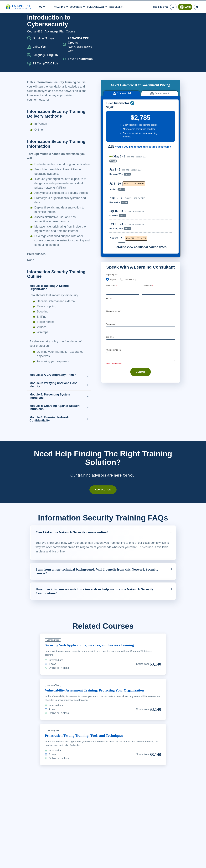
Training (60, 6)
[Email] (141, 245)
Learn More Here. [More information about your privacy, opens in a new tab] (49, 865)
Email (109, 239)
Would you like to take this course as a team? (143, 87)
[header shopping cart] (197, 6)
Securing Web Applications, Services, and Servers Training (94, 654)
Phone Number (114, 252)
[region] (141, 138)
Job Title (110, 278)
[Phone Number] (141, 258)
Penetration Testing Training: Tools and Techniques (88, 744)
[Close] (201, 862)
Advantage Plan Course (61, 31)
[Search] (173, 6)
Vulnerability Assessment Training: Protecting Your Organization (100, 699)
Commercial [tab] (122, 34)
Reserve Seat (160, 101)
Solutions (77, 6)
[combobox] (109, 258)
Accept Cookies (165, 863)
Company (111, 265)
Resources (119, 6)
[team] (122, 219)
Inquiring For (112, 215)
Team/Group (132, 220)
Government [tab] (160, 34)
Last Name (147, 226)
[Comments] (141, 298)
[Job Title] (141, 284)
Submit (141, 313)
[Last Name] (159, 232)
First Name (112, 226)
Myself (114, 220)
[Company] (141, 271)
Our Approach (98, 6)
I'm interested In (114, 291)
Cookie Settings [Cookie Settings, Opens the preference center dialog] (142, 863)
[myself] (107, 219)
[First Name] (123, 232)
